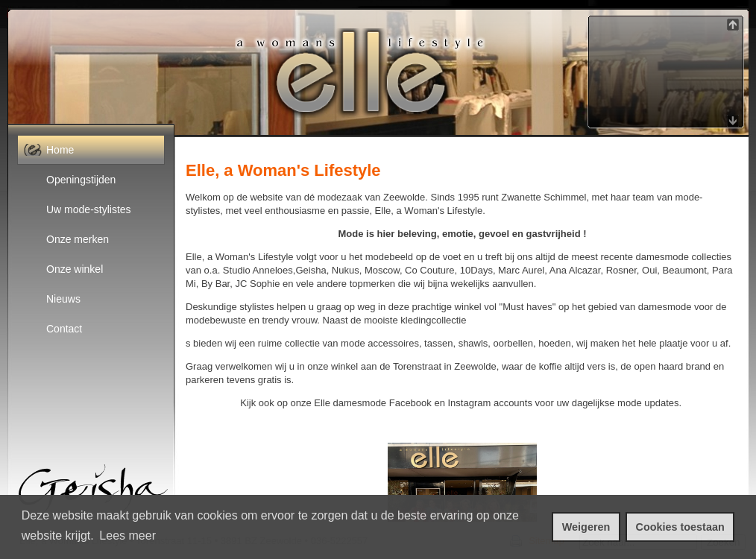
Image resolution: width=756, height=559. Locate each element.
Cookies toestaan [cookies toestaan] (680, 527)
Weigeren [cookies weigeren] (586, 527)
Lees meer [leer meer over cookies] (127, 536)
